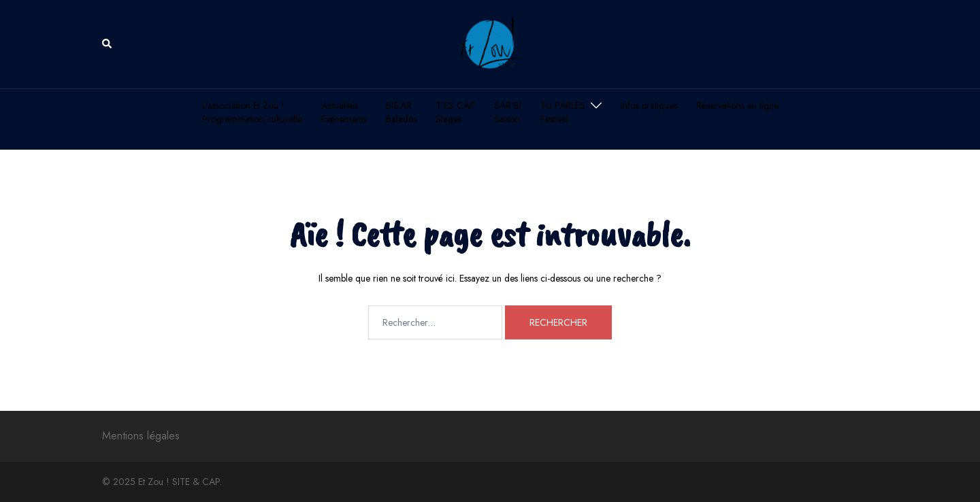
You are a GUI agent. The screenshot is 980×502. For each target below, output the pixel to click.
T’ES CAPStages (455, 113)
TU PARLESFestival (563, 113)
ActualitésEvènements (344, 113)
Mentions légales (141, 436)
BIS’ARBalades (401, 113)
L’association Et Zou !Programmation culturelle (252, 113)
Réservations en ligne (737, 106)
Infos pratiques (649, 106)
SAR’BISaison (508, 113)
